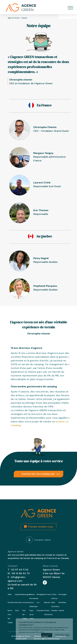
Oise (17, 610)
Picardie (40, 610)
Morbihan (62, 602)
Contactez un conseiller (38, 474)
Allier (10, 594)
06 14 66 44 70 (21, 573)
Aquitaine (19, 594)
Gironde (18, 602)
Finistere (11, 602)
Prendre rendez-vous (41, 527)
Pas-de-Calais (25, 614)
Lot (38, 602)
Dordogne (63, 594)
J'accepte (47, 635)
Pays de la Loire (31, 614)
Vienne (61, 610)
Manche (47, 602)
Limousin (26, 602)
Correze (47, 594)
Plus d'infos (40, 632)
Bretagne (40, 594)
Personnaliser (62, 635)
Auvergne (26, 594)
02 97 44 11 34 (20, 570)
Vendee (54, 610)
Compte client (38, 540)
